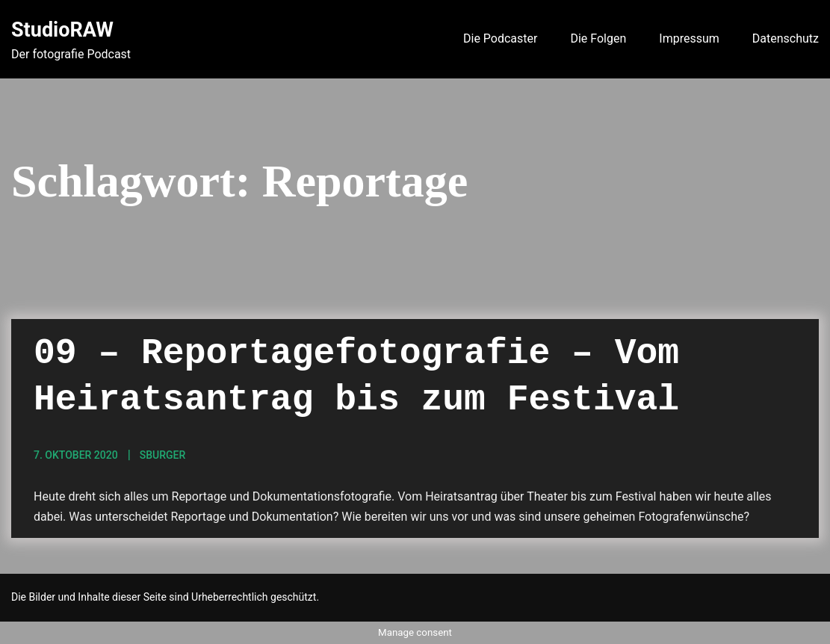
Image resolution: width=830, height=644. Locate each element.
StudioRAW (62, 30)
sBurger (163, 455)
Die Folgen (598, 38)
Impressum (689, 38)
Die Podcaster (500, 38)
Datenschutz (786, 38)
